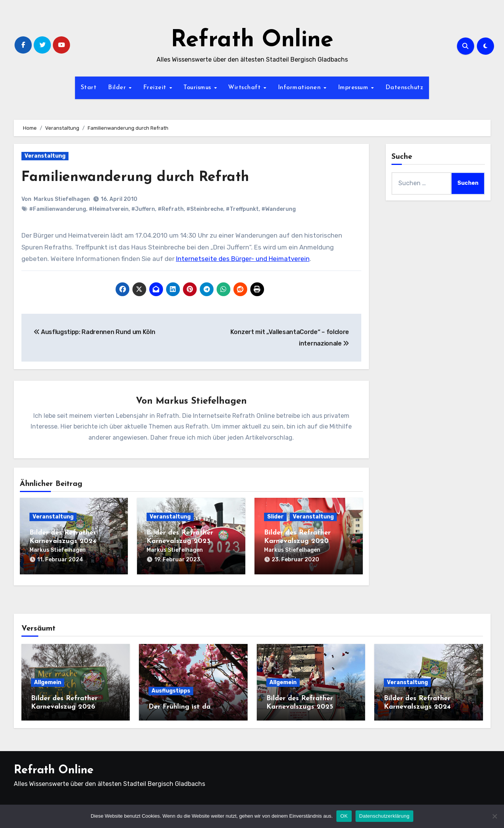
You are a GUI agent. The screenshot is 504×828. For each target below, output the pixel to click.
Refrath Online (252, 41)
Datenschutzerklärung (384, 816)
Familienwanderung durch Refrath (140, 177)
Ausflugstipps (171, 689)
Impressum (354, 88)
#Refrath (171, 209)
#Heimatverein (109, 209)
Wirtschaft (245, 88)
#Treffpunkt (242, 209)
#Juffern (143, 209)
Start (89, 88)
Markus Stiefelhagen (62, 199)
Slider (275, 517)
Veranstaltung (45, 156)
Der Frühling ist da (179, 705)
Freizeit (156, 88)
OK (344, 816)
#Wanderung (279, 209)
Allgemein (48, 681)
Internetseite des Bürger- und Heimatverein (243, 259)
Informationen (300, 88)
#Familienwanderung (58, 209)
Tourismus (198, 88)
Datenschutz (405, 88)
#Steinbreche (205, 209)
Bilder (118, 88)
